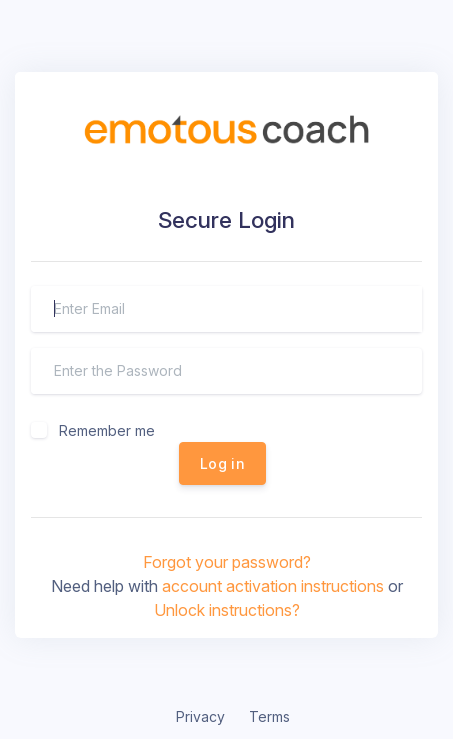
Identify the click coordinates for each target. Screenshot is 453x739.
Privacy (200, 716)
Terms (269, 716)
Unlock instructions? (227, 610)
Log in (222, 463)
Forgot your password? (227, 562)
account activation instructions (273, 586)
